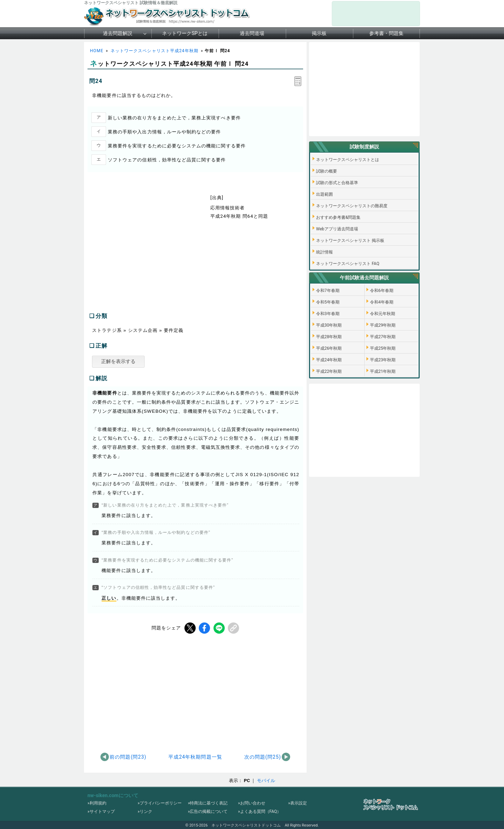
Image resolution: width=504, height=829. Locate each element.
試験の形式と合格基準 (337, 183)
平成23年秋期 (383, 360)
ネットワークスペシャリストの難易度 (352, 206)
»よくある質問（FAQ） (260, 811)
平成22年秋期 (329, 371)
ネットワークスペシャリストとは (348, 160)
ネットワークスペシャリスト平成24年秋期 (155, 51)
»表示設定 (297, 803)
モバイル (266, 781)
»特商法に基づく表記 (208, 803)
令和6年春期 (382, 291)
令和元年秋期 (383, 314)
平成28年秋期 (329, 337)
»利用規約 (97, 803)
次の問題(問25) (263, 757)
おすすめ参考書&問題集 (338, 217)
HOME (97, 51)
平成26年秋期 (329, 348)
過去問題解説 (118, 33)
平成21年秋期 (383, 371)
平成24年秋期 (329, 360)
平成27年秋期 (383, 337)
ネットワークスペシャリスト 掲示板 (350, 241)
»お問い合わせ (252, 803)
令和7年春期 (328, 291)
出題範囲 (324, 194)
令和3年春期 (328, 314)
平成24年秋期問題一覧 (195, 757)
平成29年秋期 (383, 325)
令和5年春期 (328, 302)
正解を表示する (118, 361)
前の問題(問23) (128, 757)
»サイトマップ (101, 811)
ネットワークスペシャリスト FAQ (348, 264)
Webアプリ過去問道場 (337, 229)
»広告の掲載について (208, 811)
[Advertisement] (146, 249)
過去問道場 (252, 33)
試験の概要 (327, 171)
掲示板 (319, 33)
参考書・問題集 (386, 33)
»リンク (145, 811)
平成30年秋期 (329, 325)
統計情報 (324, 252)
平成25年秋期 (383, 348)
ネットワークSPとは (185, 33)
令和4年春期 (382, 302)
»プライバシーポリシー (160, 803)
